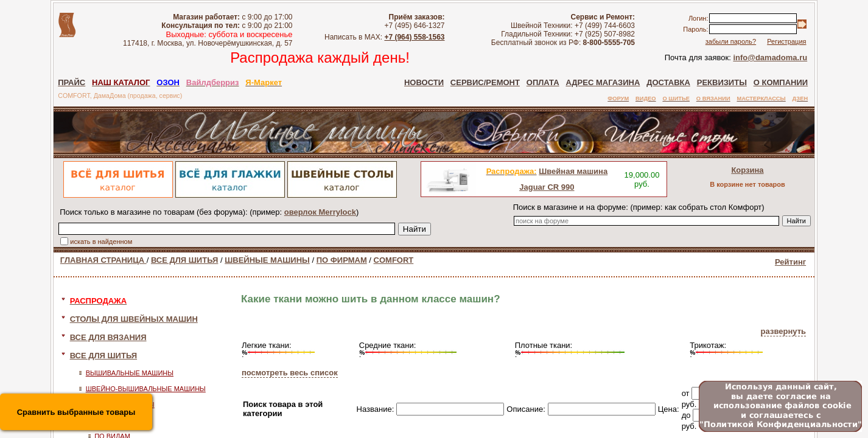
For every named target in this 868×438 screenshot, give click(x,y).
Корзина (747, 170)
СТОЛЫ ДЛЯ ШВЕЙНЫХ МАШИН (134, 319)
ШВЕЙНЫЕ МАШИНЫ (267, 260)
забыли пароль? (731, 41)
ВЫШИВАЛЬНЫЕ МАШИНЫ (130, 373)
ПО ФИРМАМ (342, 260)
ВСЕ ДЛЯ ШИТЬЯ (184, 260)
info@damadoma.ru (770, 57)
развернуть (783, 331)
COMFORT (394, 260)
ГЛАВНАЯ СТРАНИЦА (103, 260)
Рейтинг (790, 262)
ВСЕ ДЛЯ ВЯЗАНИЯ (108, 337)
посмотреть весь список (290, 373)
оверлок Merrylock (320, 212)
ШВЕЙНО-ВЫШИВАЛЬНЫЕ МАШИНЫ (146, 389)
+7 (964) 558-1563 (414, 37)
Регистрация (786, 41)
